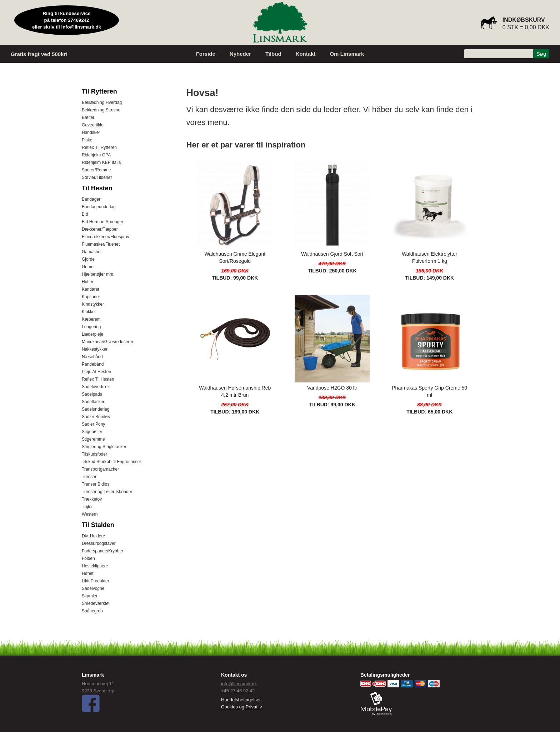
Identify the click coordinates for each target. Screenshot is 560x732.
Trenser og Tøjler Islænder (107, 492)
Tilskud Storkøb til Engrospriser (111, 462)
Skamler (90, 596)
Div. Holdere (93, 536)
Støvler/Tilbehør (97, 177)
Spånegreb (92, 611)
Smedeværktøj (96, 603)
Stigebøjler (92, 432)
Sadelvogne (93, 588)
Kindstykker (93, 304)
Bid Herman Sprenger (102, 222)
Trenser (89, 477)
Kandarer (91, 289)
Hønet (88, 573)
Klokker (89, 312)
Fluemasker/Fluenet (101, 244)
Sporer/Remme (96, 170)
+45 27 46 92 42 (238, 691)
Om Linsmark (347, 54)
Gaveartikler (93, 125)
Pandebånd (93, 364)
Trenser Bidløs (96, 484)
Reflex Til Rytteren (99, 147)
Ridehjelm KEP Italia (101, 162)
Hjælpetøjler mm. (98, 274)
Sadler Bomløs (96, 417)
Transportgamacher (100, 469)
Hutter (88, 282)
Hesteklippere (95, 566)
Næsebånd (92, 357)
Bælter (88, 117)
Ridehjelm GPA (96, 155)
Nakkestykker (95, 349)
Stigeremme (93, 439)
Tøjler (87, 507)
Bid (85, 214)
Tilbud (273, 54)
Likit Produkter (96, 581)
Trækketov (92, 499)
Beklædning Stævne (101, 110)
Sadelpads (92, 394)
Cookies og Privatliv (241, 707)
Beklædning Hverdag (102, 102)
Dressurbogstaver (99, 543)
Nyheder (240, 54)
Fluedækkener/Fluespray (106, 237)
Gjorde (88, 259)
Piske (87, 140)
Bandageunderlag (99, 207)
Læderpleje (92, 334)
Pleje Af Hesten (96, 372)
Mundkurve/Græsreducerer (107, 342)
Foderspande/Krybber (102, 551)
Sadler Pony (93, 424)
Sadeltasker (93, 402)
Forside (206, 54)
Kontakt (306, 54)
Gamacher (92, 252)
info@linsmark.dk (81, 27)
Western (90, 514)
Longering (91, 327)
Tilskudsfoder (94, 454)
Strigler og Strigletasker (104, 447)
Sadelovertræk (96, 387)
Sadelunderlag (96, 409)
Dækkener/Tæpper (100, 229)
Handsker (91, 132)
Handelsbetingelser (241, 700)
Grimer (88, 267)
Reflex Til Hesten (98, 379)
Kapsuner (91, 297)
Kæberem (91, 319)
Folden (88, 558)
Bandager (91, 199)
